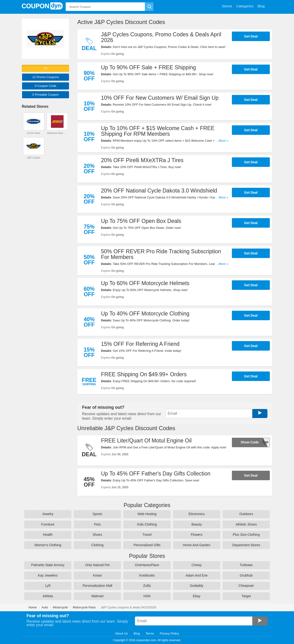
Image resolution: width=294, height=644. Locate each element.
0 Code (45, 86)
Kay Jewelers (48, 575)
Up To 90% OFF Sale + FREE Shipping (148, 67)
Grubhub (246, 575)
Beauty (197, 524)
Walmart (97, 596)
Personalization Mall (97, 586)
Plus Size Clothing (246, 535)
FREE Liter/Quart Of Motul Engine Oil (146, 441)
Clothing (97, 545)
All (45, 68)
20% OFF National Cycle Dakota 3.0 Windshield (159, 191)
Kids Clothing (147, 524)
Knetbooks (147, 575)
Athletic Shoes (246, 524)
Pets (97, 524)
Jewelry (48, 514)
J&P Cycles (34, 158)
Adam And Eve (197, 575)
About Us (121, 633)
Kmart (97, 575)
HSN (147, 596)
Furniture (48, 524)
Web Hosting (147, 514)
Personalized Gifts (147, 545)
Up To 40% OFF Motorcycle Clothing (145, 314)
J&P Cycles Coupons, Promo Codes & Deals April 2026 (161, 37)
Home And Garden (197, 545)
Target (246, 596)
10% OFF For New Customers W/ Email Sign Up (160, 98)
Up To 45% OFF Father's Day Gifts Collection (156, 474)
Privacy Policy (169, 633)
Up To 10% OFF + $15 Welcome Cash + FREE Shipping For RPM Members (158, 131)
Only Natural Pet (97, 565)
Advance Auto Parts (57, 133)
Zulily (147, 586)
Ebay (197, 596)
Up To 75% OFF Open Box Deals (141, 221)
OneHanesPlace (147, 565)
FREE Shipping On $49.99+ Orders (144, 374)
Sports (97, 514)
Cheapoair (246, 586)
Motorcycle (60, 607)
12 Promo (46, 77)
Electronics (197, 514)
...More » (222, 141)
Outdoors (246, 514)
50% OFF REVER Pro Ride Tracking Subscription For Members (161, 254)
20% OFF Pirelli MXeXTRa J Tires (142, 160)
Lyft (48, 586)
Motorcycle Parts (84, 607)
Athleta (48, 596)
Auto (45, 607)
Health (48, 535)
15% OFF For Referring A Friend (140, 344)
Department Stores (246, 545)
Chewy (197, 565)
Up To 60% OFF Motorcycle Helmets (145, 283)
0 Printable (45, 95)
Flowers (197, 535)
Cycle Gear (34, 133)
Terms (150, 633)
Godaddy (197, 586)
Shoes (97, 535)
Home (33, 607)
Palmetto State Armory (48, 565)
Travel (147, 535)
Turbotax (246, 565)
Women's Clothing (48, 545)
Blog (137, 633)
